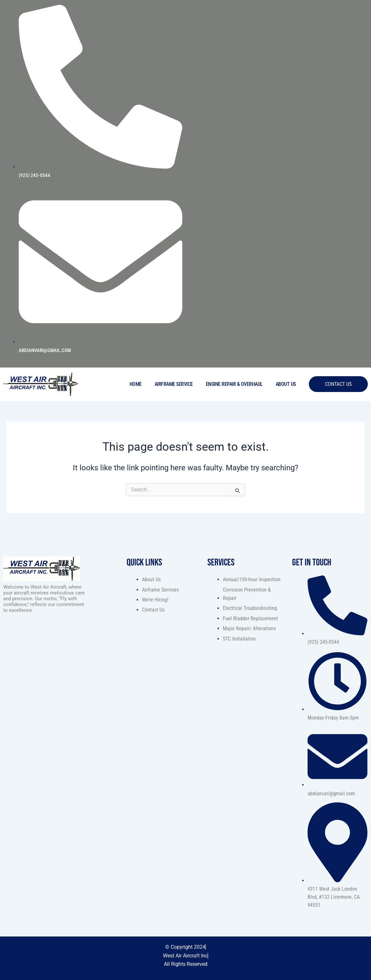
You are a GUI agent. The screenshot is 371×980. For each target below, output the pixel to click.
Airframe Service (174, 384)
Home (136, 384)
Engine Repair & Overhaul (234, 384)
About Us (286, 384)
